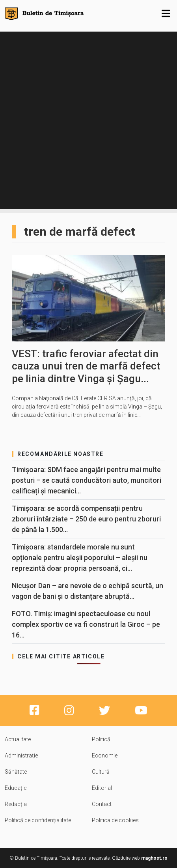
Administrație (21, 756)
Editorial (102, 788)
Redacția (16, 804)
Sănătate (16, 772)
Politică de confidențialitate (38, 820)
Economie (105, 756)
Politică (101, 739)
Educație (16, 788)
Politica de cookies (115, 820)
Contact (102, 804)
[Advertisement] (88, 120)
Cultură (101, 772)
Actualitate (18, 739)
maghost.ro (154, 858)
